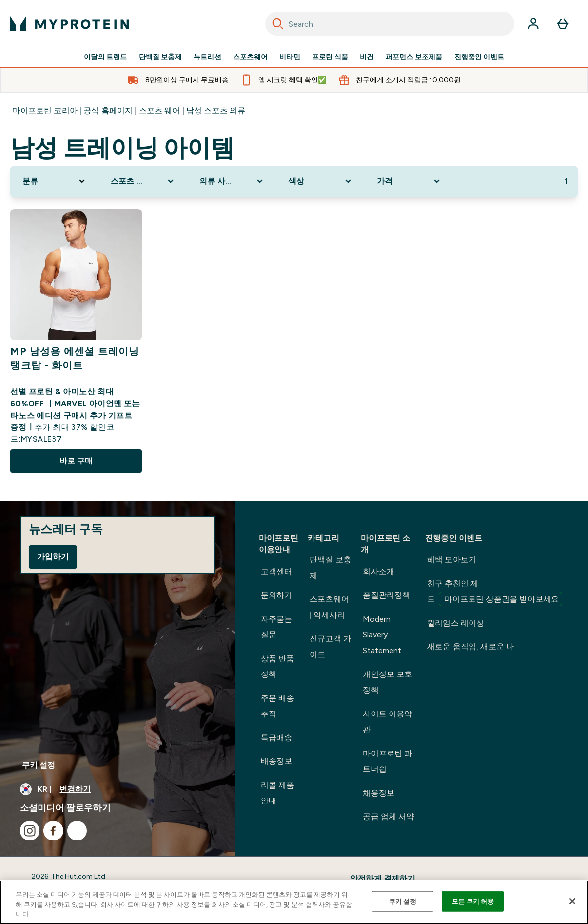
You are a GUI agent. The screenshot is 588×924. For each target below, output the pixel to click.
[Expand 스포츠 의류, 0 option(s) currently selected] (143, 181)
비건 (367, 57)
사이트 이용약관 (388, 722)
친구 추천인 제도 (495, 592)
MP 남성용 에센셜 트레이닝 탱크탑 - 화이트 (75, 358)
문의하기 (276, 595)
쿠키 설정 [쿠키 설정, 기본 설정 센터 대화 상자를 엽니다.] (403, 901)
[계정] (533, 24)
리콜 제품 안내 (277, 793)
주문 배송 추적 (277, 706)
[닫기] (572, 901)
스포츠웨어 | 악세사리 (329, 607)
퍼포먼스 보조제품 (414, 57)
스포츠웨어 (250, 57)
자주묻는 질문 (276, 627)
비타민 (290, 57)
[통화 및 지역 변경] (118, 789)
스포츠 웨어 (159, 110)
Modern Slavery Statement (382, 635)
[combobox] (390, 24)
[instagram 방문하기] (30, 831)
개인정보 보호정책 (388, 682)
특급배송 (276, 737)
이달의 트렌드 (105, 57)
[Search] (278, 24)
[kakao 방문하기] (77, 831)
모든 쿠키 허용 (473, 901)
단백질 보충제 (160, 57)
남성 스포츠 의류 (216, 110)
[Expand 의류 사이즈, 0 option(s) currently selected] (232, 181)
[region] (294, 902)
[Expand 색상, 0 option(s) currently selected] (321, 181)
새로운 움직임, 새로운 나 (470, 647)
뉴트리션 (207, 57)
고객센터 (276, 571)
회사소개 (379, 571)
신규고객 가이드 (330, 647)
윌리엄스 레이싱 (456, 623)
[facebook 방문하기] (53, 831)
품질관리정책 (387, 595)
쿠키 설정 (39, 765)
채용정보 (379, 793)
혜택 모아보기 (452, 560)
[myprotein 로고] (70, 24)
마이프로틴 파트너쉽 (388, 761)
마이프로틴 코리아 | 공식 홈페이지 (73, 110)
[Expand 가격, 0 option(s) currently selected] (409, 181)
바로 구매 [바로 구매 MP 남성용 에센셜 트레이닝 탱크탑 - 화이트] (76, 461)
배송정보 (276, 761)
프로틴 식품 (330, 57)
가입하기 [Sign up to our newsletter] (53, 557)
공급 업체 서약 (389, 817)
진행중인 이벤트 (479, 57)
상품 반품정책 (277, 666)
